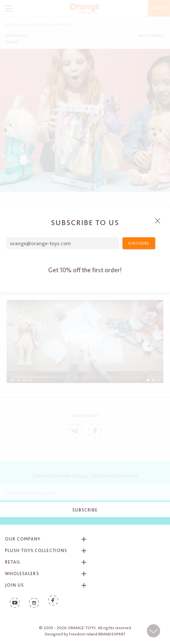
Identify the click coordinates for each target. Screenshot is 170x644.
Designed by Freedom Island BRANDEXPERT (85, 634)
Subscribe (85, 510)
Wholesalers (22, 573)
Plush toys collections (36, 550)
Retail (13, 562)
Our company (23, 539)
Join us (14, 585)
